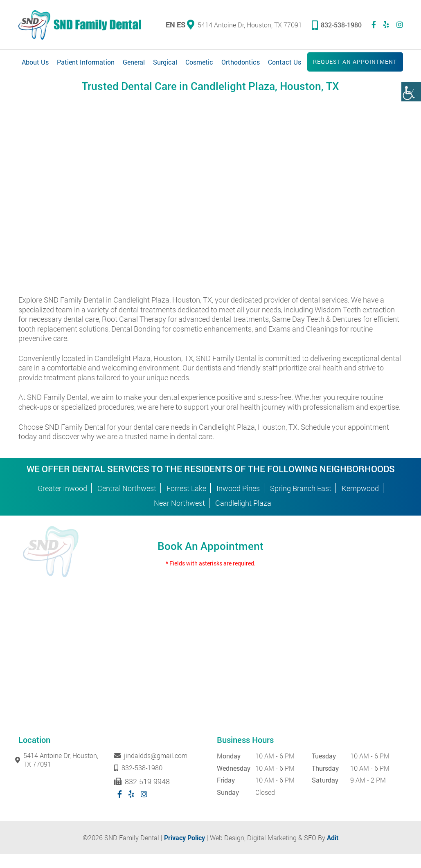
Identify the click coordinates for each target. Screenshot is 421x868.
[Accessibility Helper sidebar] (411, 92)
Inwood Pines (238, 502)
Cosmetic (199, 63)
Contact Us (285, 63)
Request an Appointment (355, 63)
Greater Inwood (62, 502)
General (134, 63)
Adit (333, 851)
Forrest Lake (186, 502)
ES (181, 25)
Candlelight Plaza (243, 517)
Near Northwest (179, 517)
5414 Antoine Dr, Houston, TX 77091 (244, 25)
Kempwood (360, 502)
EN (170, 25)
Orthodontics (241, 63)
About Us (35, 63)
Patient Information (86, 63)
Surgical (165, 63)
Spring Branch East (301, 502)
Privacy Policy (185, 851)
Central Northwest (127, 502)
